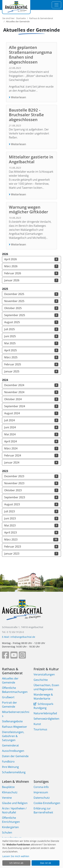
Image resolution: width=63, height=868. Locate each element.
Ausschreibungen (13, 751)
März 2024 (31, 448)
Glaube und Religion (15, 803)
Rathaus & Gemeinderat (41, 18)
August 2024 (31, 413)
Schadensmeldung (14, 772)
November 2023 (31, 483)
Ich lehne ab (16, 863)
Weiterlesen (18, 97)
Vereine (7, 798)
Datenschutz (42, 798)
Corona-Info (41, 787)
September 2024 (31, 406)
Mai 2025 (31, 343)
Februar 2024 (31, 455)
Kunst (37, 724)
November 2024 (31, 392)
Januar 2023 (31, 554)
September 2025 (31, 315)
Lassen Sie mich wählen (16, 856)
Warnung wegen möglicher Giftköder (29, 209)
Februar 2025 (31, 364)
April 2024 (31, 441)
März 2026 (31, 266)
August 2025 (31, 322)
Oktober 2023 (31, 490)
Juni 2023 (31, 518)
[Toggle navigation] (56, 5)
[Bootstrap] (22, 612)
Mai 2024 (31, 434)
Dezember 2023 (31, 476)
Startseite (21, 18)
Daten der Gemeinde (15, 756)
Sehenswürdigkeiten (46, 719)
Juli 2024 (31, 420)
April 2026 (31, 259)
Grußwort (8, 697)
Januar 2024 (31, 462)
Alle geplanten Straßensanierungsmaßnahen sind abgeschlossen (30, 55)
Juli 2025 (31, 329)
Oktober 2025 (31, 308)
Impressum (41, 792)
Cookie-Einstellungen (47, 803)
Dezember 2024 (31, 385)
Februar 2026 (31, 273)
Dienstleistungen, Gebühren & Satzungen (13, 736)
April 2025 (31, 350)
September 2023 (31, 497)
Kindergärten (10, 827)
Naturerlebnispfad (45, 713)
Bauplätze (8, 787)
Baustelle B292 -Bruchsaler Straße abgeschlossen (26, 115)
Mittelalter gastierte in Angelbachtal (31, 159)
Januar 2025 (31, 371)
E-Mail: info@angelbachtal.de (19, 637)
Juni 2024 (31, 427)
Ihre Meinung (10, 767)
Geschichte (41, 680)
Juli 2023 (31, 511)
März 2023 (31, 539)
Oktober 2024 (31, 399)
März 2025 (31, 357)
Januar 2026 (31, 280)
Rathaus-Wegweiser (15, 727)
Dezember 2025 (31, 294)
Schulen (7, 833)
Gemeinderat (10, 745)
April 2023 (31, 532)
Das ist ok (46, 863)
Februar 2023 (31, 547)
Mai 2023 (31, 525)
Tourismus (40, 729)
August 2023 (31, 504)
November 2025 (31, 301)
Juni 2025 (31, 336)
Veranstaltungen (44, 674)
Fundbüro (8, 762)
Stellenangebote (12, 721)
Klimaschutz (10, 792)
